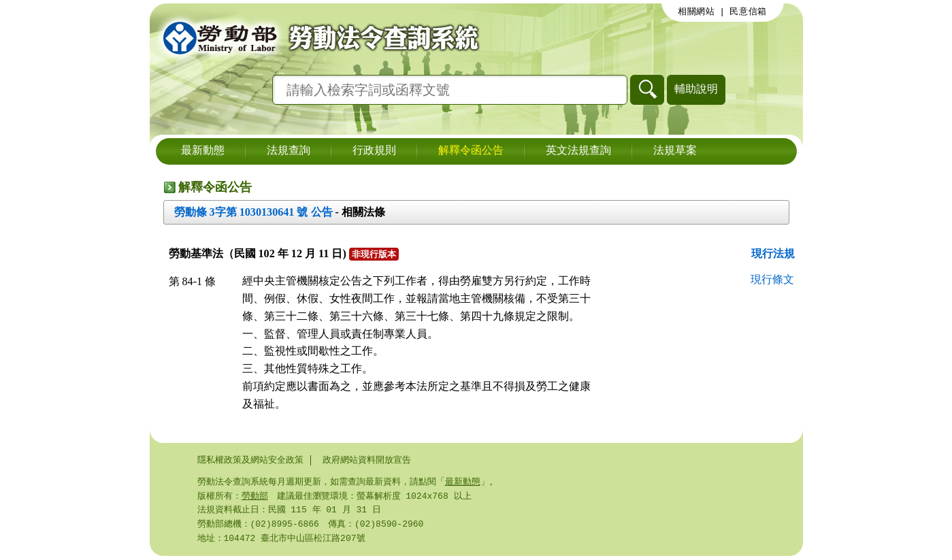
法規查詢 (289, 151)
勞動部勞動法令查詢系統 (316, 37)
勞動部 (255, 497)
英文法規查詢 (578, 151)
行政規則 (374, 151)
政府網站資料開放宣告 (367, 460)
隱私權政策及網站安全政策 (250, 460)
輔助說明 (696, 89)
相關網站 (696, 12)
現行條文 (772, 279)
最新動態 (203, 151)
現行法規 (773, 253)
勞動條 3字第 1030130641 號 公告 (253, 212)
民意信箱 (748, 12)
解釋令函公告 (471, 151)
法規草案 (675, 151)
